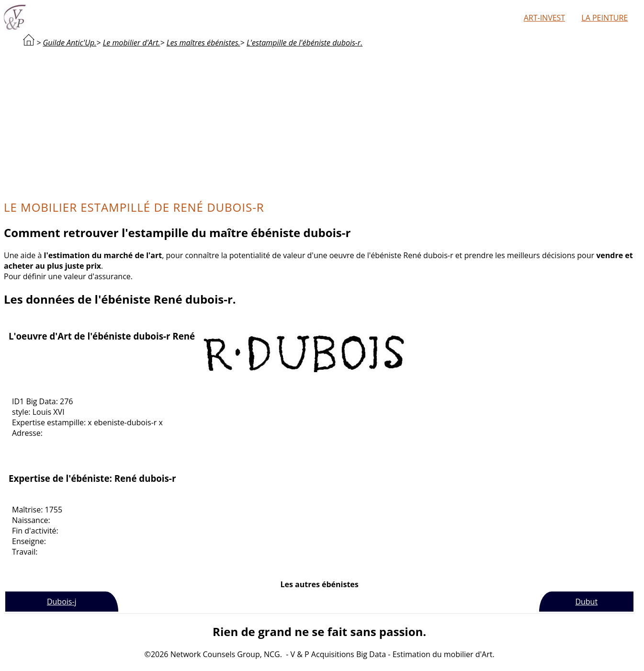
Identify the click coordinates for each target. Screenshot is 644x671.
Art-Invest (544, 18)
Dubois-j (62, 602)
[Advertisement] (319, 123)
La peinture (604, 18)
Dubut (586, 602)
